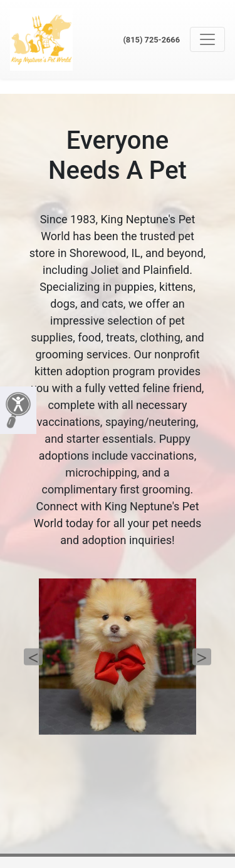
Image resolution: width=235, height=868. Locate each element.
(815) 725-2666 (151, 40)
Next (202, 657)
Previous (33, 657)
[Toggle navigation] (207, 39)
